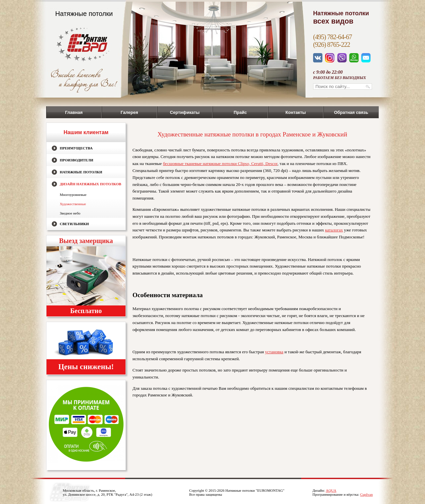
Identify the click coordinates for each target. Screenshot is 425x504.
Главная (74, 112)
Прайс (240, 112)
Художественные (73, 204)
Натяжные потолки (81, 172)
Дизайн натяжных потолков (90, 184)
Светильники (74, 224)
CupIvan (367, 494)
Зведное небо (70, 213)
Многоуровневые (73, 195)
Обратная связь (351, 112)
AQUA (331, 490)
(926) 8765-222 (332, 44)
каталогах (334, 230)
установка (274, 352)
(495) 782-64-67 (333, 37)
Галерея (129, 112)
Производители (77, 160)
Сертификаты (185, 112)
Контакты (296, 112)
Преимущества (76, 148)
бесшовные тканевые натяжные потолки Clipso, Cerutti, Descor (220, 164)
